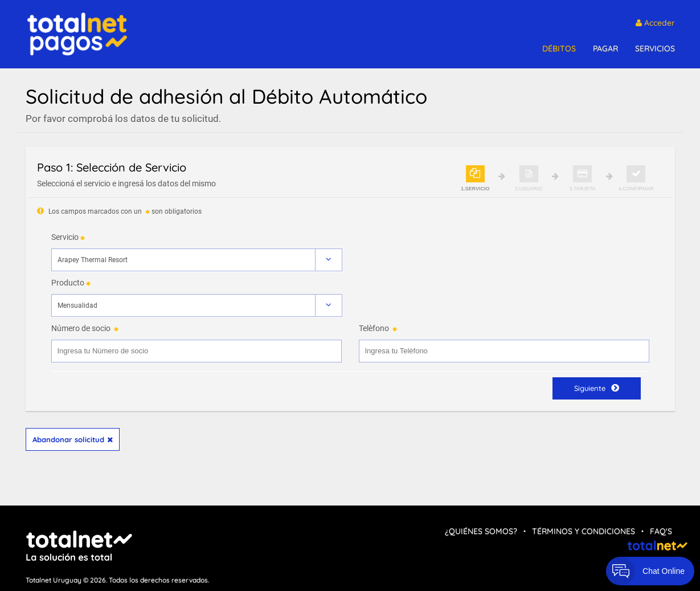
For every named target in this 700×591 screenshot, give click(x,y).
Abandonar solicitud (73, 439)
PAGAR (605, 48)
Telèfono (374, 328)
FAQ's (661, 531)
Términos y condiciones (584, 531)
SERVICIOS (655, 48)
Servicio (65, 237)
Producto (68, 283)
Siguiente (597, 388)
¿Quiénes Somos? (481, 531)
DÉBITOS (559, 48)
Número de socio (81, 328)
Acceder (655, 23)
